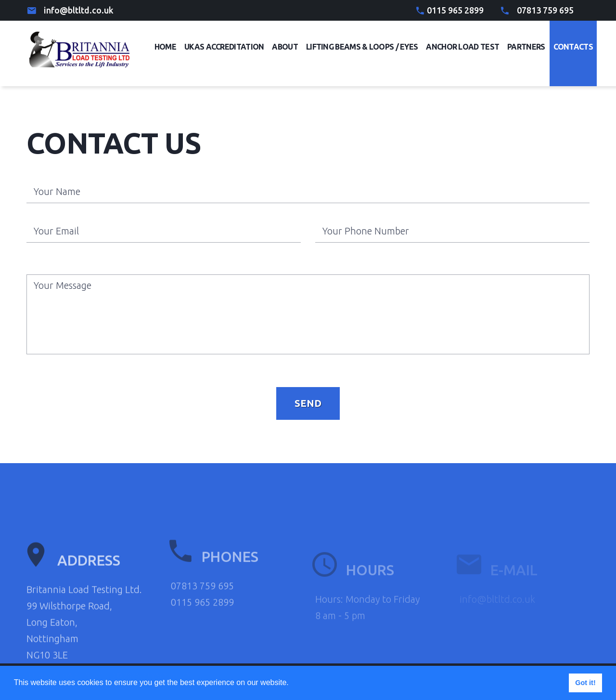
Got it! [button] (585, 683)
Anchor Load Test (462, 47)
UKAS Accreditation (224, 47)
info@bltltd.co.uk (79, 10)
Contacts (573, 47)
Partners (526, 47)
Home (165, 47)
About (285, 47)
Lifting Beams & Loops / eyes (362, 47)
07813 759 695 (545, 10)
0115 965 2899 (455, 10)
